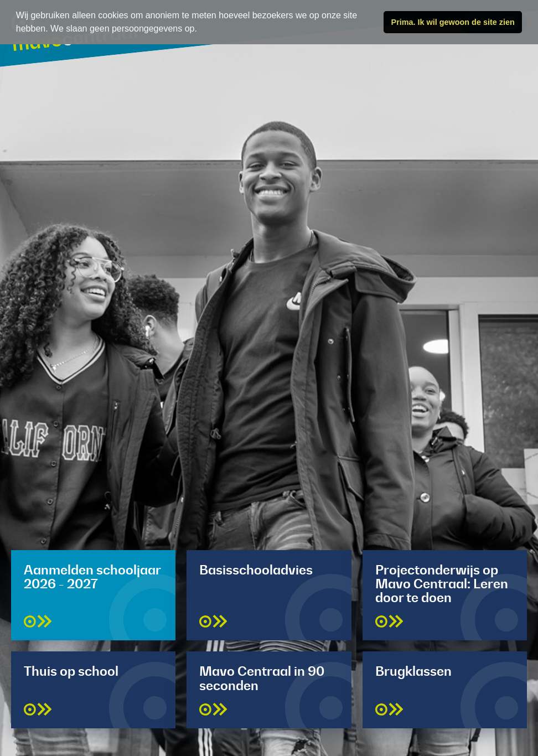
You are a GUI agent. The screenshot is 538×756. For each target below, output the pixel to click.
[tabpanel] (269, 378)
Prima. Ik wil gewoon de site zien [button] (453, 22)
